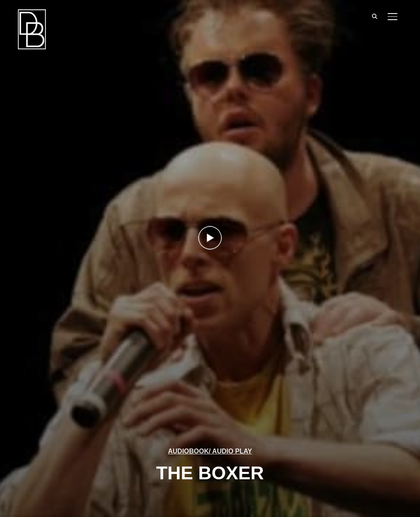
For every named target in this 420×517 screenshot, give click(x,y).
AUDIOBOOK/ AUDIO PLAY (210, 451)
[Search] (374, 16)
